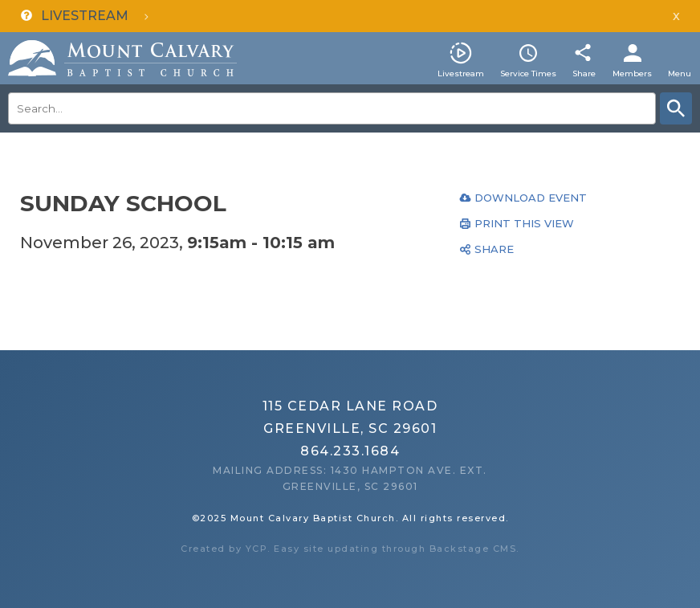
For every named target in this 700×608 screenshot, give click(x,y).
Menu (680, 73)
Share (584, 73)
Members (632, 73)
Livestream (461, 73)
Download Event (531, 198)
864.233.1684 (350, 451)
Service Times (528, 73)
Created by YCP (224, 549)
